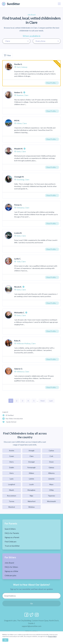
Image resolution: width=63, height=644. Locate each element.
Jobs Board (9, 563)
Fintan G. (18, 205)
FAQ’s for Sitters (11, 567)
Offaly (51, 490)
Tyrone (12, 501)
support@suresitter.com (32, 626)
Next (43, 401)
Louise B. (18, 233)
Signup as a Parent (12, 537)
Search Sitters (10, 529)
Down (51, 462)
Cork (51, 456)
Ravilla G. (18, 64)
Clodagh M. (19, 177)
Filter (7, 55)
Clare (31, 456)
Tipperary (51, 496)
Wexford (12, 507)
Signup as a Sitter (11, 571)
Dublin (12, 467)
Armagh (31, 451)
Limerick (51, 479)
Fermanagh (31, 467)
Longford (12, 484)
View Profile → (52, 83)
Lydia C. (18, 259)
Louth (31, 484)
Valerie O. (18, 369)
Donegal (31, 462)
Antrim (12, 451)
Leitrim (31, 479)
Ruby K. (17, 341)
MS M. (17, 120)
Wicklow (31, 507)
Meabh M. (19, 149)
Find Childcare (10, 542)
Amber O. (18, 92)
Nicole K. (18, 287)
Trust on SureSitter (12, 546)
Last (51, 401)
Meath (12, 490)
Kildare (31, 473)
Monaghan (31, 490)
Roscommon (12, 496)
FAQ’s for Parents (12, 533)
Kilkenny (51, 473)
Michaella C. (19, 312)
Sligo (31, 496)
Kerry (12, 473)
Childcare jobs (10, 575)
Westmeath (51, 501)
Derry (12, 462)
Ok (5, 640)
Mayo (51, 484)
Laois (12, 479)
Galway (51, 467)
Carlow (51, 451)
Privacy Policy (52, 636)
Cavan (12, 456)
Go (31, 603)
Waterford (31, 501)
